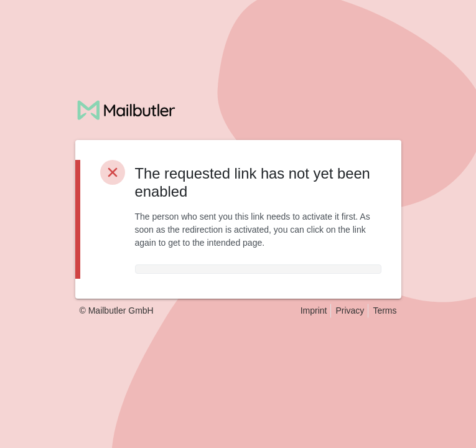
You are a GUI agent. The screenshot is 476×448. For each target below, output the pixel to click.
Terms (385, 310)
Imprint (314, 310)
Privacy (350, 310)
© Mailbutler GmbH (117, 310)
